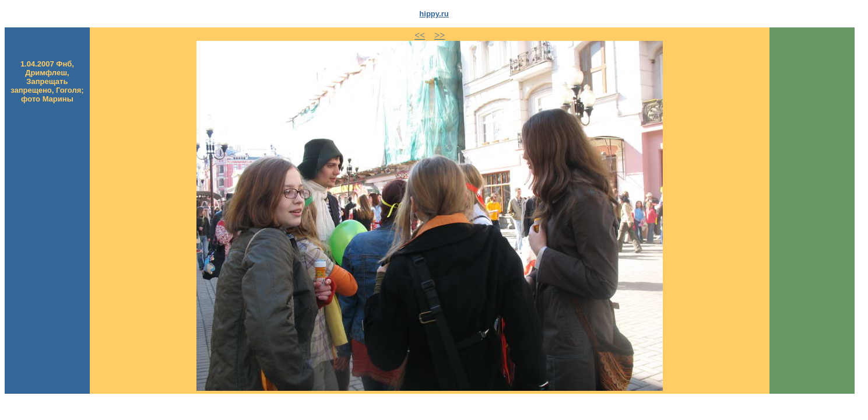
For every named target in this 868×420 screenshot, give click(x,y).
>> (440, 35)
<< (420, 35)
